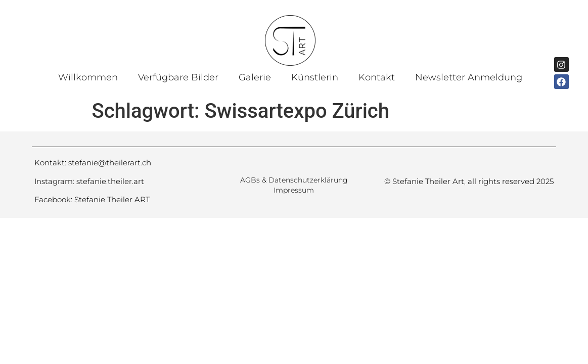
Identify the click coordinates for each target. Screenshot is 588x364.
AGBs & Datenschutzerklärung (294, 180)
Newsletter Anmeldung (469, 77)
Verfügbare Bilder (178, 77)
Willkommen (88, 77)
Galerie (255, 77)
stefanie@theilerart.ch (110, 163)
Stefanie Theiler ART (112, 199)
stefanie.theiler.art (110, 181)
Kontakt (377, 77)
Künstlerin (315, 77)
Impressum (294, 190)
